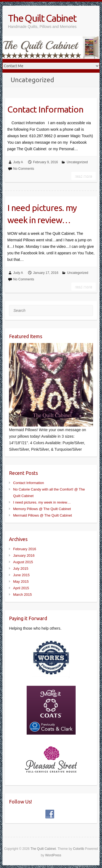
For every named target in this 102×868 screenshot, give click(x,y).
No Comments (24, 169)
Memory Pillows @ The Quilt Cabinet (42, 509)
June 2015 (21, 575)
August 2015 (23, 562)
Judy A (18, 162)
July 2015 (21, 568)
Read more (84, 176)
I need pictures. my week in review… (42, 214)
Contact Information (45, 109)
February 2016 (25, 549)
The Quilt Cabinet (42, 18)
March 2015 (22, 595)
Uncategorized (77, 162)
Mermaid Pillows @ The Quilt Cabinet (42, 515)
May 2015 (21, 582)
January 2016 (24, 555)
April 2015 (21, 588)
